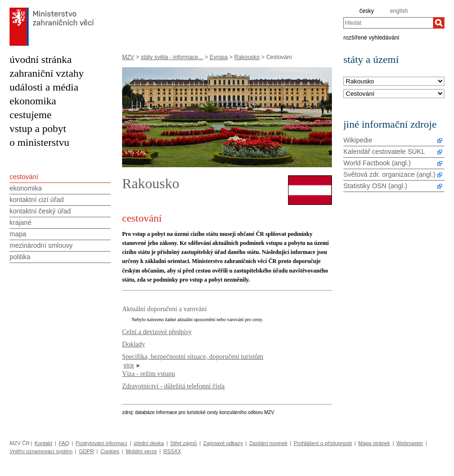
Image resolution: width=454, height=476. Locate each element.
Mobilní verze (141, 451)
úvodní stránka (41, 59)
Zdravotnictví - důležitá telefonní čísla (173, 386)
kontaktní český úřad (40, 211)
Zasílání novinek (268, 443)
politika (20, 257)
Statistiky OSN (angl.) (375, 186)
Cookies (110, 451)
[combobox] (388, 23)
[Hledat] (439, 23)
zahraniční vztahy (47, 73)
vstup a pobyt (38, 128)
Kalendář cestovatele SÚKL (384, 152)
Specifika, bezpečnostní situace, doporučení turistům (193, 356)
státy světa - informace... (172, 57)
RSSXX (172, 451)
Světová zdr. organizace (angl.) (389, 174)
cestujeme (31, 115)
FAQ (64, 443)
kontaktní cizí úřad (37, 200)
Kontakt (43, 443)
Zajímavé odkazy (223, 443)
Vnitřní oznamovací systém (41, 451)
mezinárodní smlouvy (41, 245)
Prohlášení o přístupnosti (323, 443)
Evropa (218, 57)
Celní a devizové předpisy (157, 332)
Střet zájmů (184, 443)
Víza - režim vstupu (149, 374)
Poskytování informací (102, 443)
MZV (128, 57)
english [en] (399, 11)
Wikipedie (358, 140)
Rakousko (247, 57)
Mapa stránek (374, 443)
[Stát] (394, 82)
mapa (18, 234)
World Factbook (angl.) (377, 163)
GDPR (86, 451)
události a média (44, 87)
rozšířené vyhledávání (371, 37)
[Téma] (394, 94)
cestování (24, 177)
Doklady (134, 344)
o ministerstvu (39, 142)
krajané (21, 223)
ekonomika (33, 101)
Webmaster (410, 443)
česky (366, 11)
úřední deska (149, 443)
